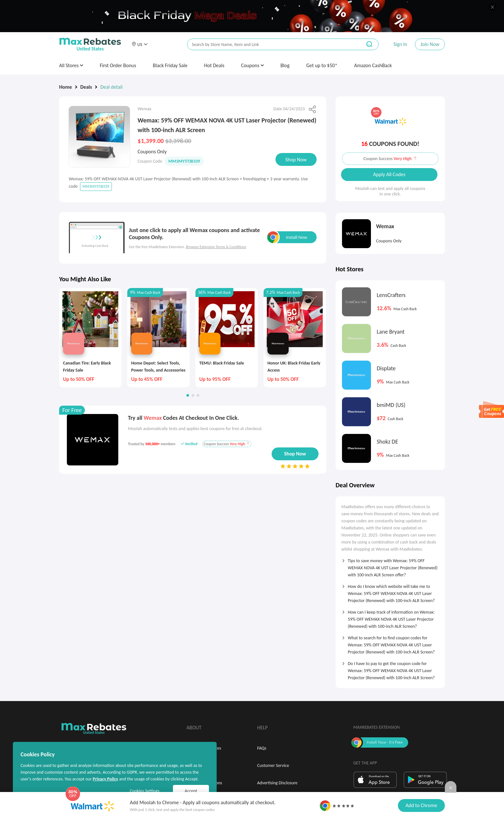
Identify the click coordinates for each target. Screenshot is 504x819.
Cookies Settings (145, 791)
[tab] (390, 566)
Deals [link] (86, 87)
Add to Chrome (421, 805)
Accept (191, 791)
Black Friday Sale (170, 65)
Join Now (430, 44)
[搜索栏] (270, 45)
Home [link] (66, 87)
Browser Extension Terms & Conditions (216, 247)
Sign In (400, 44)
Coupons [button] (252, 65)
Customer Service (273, 765)
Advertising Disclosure (277, 783)
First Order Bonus (118, 65)
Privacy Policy (105, 779)
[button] (139, 44)
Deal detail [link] (111, 87)
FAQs (262, 748)
